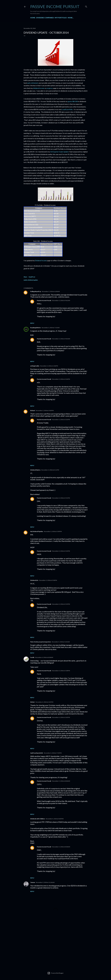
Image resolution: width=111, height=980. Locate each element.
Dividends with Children (38, 819)
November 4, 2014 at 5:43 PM (61, 717)
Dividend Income (41, 261)
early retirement (33, 83)
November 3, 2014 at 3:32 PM (61, 420)
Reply (32, 323)
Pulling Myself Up (36, 291)
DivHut (32, 702)
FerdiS (32, 657)
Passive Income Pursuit (55, 6)
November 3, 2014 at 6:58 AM (51, 291)
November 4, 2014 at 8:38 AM (44, 657)
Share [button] (25, 277)
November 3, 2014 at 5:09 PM (53, 531)
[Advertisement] (56, 945)
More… (71, 18)
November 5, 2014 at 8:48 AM (61, 781)
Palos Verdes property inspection (41, 642)
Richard (33, 411)
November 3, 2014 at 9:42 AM (61, 300)
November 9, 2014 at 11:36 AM (45, 882)
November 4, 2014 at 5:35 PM (61, 604)
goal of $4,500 (73, 101)
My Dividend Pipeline (37, 531)
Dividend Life (34, 580)
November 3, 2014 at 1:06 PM (49, 366)
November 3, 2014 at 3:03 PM (45, 411)
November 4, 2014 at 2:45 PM (44, 702)
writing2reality (35, 366)
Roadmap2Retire (35, 328)
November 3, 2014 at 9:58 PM (48, 580)
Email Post (32, 277)
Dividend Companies (45, 18)
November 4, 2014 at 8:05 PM (55, 819)
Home (33, 18)
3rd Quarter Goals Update (59, 152)
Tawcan (33, 882)
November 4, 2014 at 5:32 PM (61, 551)
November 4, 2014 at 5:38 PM (61, 671)
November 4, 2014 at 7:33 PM (53, 753)
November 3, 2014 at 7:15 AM (51, 328)
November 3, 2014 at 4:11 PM (50, 470)
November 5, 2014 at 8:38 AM (61, 847)
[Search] (86, 6)
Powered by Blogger (55, 973)
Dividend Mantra (35, 470)
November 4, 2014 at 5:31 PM (61, 498)
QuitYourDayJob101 (37, 753)
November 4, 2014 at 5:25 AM (61, 642)
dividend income (39, 88)
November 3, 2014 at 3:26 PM (61, 379)
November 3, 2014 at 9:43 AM (61, 339)
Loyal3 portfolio (67, 109)
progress (50, 88)
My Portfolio (61, 18)
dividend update (33, 280)
